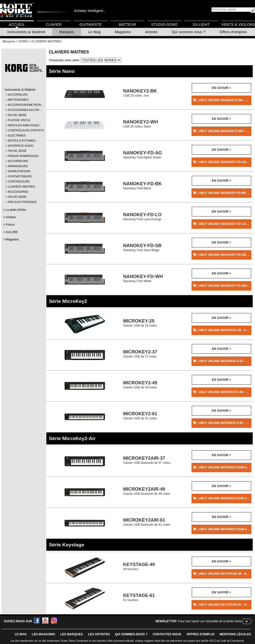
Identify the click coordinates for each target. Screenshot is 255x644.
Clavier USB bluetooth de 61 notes (147, 522)
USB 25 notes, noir (140, 93)
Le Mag (94, 32)
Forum (10, 225)
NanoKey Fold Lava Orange (142, 217)
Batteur (127, 25)
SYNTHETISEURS (20, 176)
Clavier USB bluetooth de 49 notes (147, 491)
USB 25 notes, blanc (141, 124)
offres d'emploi (200, 634)
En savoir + (221, 88)
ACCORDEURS (18, 95)
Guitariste (91, 25)
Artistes (151, 32)
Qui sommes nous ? (189, 32)
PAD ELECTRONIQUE (22, 202)
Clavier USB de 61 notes (140, 416)
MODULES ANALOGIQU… (23, 125)
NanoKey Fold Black (142, 186)
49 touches (139, 566)
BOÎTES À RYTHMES (22, 141)
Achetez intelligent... (90, 11)
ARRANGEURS (18, 166)
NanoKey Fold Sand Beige (142, 248)
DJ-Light (201, 25)
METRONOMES (18, 100)
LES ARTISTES (99, 634)
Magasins (123, 32)
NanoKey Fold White (143, 278)
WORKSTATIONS (19, 171)
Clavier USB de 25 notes (140, 323)
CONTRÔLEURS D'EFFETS (23, 130)
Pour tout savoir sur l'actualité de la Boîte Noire (210, 621)
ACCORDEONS (18, 161)
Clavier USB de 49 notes (140, 385)
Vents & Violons (238, 25)
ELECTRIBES (17, 135)
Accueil (17, 25)
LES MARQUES (71, 634)
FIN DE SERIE (17, 115)
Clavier (54, 25)
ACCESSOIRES (18, 192)
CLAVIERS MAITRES (22, 187)
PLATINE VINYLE (19, 120)
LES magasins (43, 634)
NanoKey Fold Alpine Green (143, 155)
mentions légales (235, 634)
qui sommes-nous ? (131, 634)
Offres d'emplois (233, 32)
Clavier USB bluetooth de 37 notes (147, 460)
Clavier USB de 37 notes (140, 354)
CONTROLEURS (19, 181)
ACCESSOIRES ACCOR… (23, 110)
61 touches (139, 597)
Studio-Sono (164, 25)
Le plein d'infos (16, 210)
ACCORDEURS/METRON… (23, 105)
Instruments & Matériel (26, 32)
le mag (21, 634)
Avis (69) (12, 232)
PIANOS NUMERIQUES (23, 156)
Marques (67, 32)
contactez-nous (167, 634)
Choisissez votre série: (65, 60)
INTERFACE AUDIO (21, 146)
